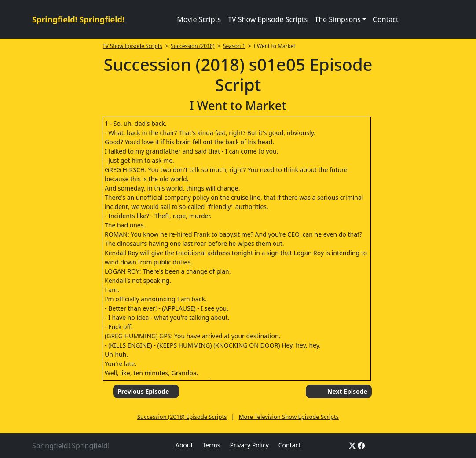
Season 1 (234, 46)
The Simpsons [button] (338, 19)
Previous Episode (143, 391)
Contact (386, 19)
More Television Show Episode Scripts (289, 417)
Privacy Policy (249, 445)
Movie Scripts (199, 19)
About (184, 445)
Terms (211, 445)
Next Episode (347, 391)
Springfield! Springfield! (78, 19)
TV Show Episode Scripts (268, 19)
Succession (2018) (192, 46)
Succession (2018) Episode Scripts (182, 417)
